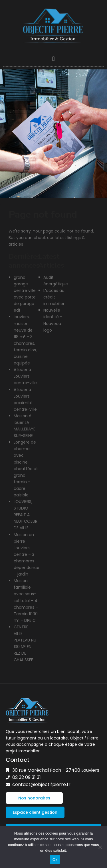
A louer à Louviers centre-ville (25, 376)
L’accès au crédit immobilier (54, 297)
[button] (53, 59)
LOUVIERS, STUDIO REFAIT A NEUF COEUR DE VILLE (26, 515)
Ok (55, 860)
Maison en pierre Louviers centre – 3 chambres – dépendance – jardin (27, 555)
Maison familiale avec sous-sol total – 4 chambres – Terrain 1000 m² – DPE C (26, 601)
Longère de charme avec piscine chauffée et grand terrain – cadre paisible (26, 469)
